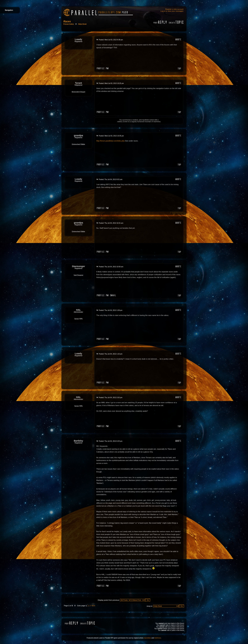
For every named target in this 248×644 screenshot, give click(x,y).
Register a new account (174, 9)
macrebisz (147, 638)
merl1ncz (158, 638)
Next (93, 606)
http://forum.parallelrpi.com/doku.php (110, 141)
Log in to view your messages (172, 11)
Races (67, 21)
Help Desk (82, 24)
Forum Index (69, 24)
